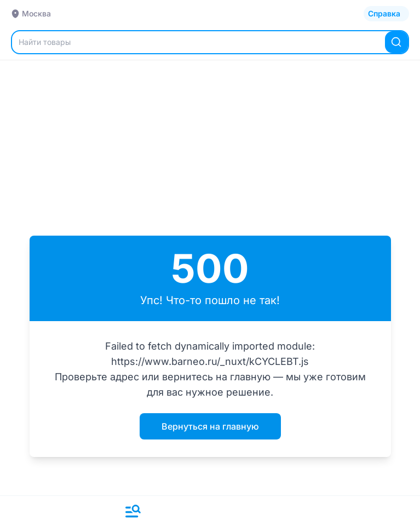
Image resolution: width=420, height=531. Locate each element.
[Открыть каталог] (386, 14)
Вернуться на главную (210, 426)
